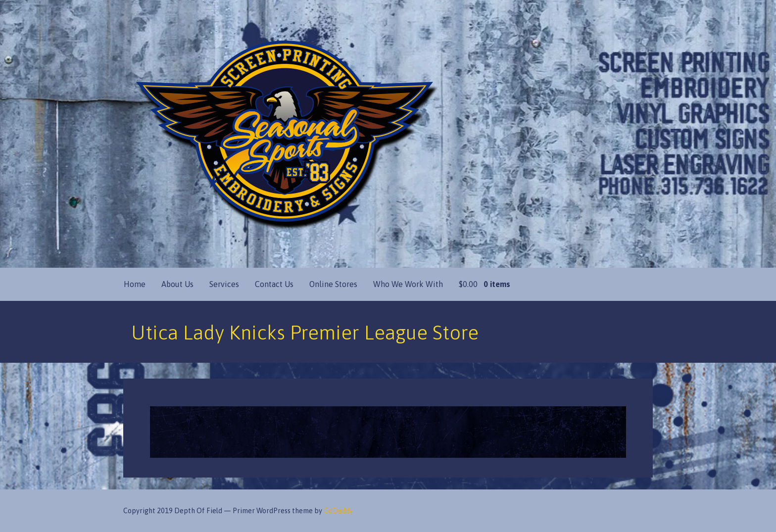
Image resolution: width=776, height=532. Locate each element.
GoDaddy (338, 511)
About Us (177, 284)
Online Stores (333, 284)
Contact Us (274, 284)
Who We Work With (408, 284)
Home (135, 284)
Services (224, 284)
